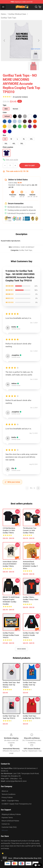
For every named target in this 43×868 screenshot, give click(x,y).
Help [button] (37, 865)
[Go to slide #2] (22, 66)
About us (5, 791)
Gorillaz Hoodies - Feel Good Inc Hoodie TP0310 (31, 635)
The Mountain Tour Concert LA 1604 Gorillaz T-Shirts (30, 530)
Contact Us (6, 824)
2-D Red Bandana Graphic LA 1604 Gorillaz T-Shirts (9, 530)
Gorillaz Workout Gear (17, 14)
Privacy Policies (7, 797)
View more (21, 649)
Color (5, 112)
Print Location (8, 147)
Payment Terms (7, 818)
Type (5, 105)
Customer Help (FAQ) (9, 827)
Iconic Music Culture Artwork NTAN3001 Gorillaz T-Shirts (10, 564)
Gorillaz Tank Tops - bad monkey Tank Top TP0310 (11, 685)
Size (4, 135)
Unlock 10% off (5, 858)
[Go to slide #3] (33, 66)
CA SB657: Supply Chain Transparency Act (17, 804)
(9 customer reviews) (20, 97)
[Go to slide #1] (10, 66)
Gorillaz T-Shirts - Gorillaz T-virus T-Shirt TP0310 (31, 599)
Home (3, 14)
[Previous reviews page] (27, 488)
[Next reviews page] (38, 488)
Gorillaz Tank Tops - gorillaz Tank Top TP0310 (30, 685)
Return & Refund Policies (10, 821)
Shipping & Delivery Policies (11, 814)
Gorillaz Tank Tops (8, 18)
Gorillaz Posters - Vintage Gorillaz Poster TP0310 (11, 635)
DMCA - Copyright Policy (10, 801)
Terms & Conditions (8, 794)
